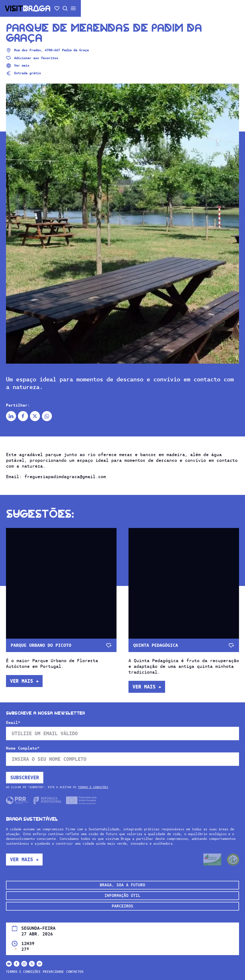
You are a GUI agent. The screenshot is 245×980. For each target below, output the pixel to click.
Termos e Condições (93, 787)
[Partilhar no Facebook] (23, 416)
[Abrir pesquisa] (65, 8)
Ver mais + (24, 681)
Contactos (75, 972)
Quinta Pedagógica (156, 645)
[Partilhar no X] (35, 416)
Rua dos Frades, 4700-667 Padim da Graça (47, 50)
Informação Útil (122, 896)
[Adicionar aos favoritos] (32, 58)
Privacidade (53, 972)
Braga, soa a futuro (122, 885)
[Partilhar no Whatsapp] (47, 416)
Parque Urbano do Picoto (41, 645)
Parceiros (122, 906)
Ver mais (18, 66)
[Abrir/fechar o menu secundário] (73, 8)
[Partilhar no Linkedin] (11, 416)
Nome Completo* (23, 748)
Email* (13, 723)
